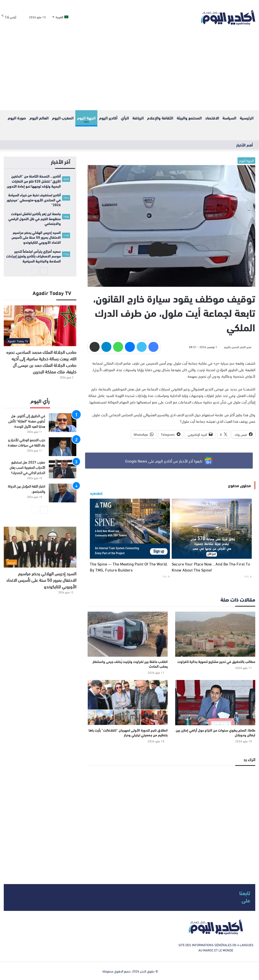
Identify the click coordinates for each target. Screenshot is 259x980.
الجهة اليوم (86, 118)
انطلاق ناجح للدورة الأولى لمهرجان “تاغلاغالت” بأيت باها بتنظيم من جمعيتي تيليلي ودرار (128, 732)
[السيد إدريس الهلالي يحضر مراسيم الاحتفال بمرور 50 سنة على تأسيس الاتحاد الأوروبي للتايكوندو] (40, 547)
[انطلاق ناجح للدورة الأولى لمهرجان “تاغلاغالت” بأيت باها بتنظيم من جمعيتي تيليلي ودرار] (128, 703)
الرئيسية (247, 118)
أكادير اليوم (108, 118)
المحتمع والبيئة (189, 118)
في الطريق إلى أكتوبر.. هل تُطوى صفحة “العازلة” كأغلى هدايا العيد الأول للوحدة (27, 421)
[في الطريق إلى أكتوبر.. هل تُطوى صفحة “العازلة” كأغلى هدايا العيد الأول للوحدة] (63, 423)
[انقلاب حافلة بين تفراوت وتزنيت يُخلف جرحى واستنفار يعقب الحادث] (128, 634)
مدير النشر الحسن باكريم (238, 347)
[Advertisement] (129, 73)
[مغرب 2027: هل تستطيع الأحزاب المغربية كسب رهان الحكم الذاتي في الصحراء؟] (63, 469)
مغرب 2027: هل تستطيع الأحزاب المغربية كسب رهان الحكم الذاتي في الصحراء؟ (27, 467)
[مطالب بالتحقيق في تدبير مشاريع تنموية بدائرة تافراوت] (215, 634)
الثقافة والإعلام (160, 118)
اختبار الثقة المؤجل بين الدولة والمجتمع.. (26, 489)
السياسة (229, 118)
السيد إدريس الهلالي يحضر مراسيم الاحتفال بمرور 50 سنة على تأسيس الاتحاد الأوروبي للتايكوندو (41, 580)
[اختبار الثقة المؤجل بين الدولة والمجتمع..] (63, 493)
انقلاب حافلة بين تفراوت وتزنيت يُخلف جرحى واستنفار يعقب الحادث (130, 664)
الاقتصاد (212, 118)
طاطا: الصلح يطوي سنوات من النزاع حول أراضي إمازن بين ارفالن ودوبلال (215, 732)
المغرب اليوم (63, 118)
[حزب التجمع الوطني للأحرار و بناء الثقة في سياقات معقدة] (63, 447)
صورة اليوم (17, 118)
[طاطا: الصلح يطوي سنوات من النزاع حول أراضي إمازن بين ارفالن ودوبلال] (215, 703)
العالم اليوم (39, 118)
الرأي (125, 118)
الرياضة (138, 118)
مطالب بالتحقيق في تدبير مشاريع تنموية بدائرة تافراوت (216, 661)
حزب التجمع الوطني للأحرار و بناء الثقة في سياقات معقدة (26, 442)
